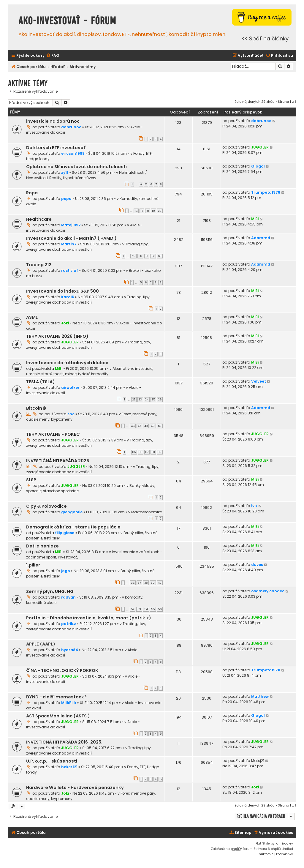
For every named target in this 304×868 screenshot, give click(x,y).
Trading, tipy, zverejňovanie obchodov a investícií (87, 247)
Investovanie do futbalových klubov (67, 363)
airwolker (70, 388)
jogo (66, 571)
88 (153, 452)
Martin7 (69, 244)
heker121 (69, 767)
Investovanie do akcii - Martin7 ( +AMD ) (71, 238)
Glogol (258, 166)
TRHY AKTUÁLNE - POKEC (53, 434)
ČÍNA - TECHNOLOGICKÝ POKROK (62, 670)
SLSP (31, 480)
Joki (65, 323)
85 (134, 452)
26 (160, 400)
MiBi (255, 219)
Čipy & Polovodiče (46, 506)
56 (160, 609)
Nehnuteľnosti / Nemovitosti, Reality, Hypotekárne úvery (87, 175)
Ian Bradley (284, 843)
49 (153, 426)
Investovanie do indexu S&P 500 (62, 291)
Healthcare (39, 219)
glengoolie (72, 512)
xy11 (65, 172)
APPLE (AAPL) (41, 644)
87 (147, 452)
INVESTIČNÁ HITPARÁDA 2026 (58, 461)
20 (160, 211)
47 (139, 426)
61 (147, 256)
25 (153, 400)
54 (146, 609)
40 (160, 583)
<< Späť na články (265, 38)
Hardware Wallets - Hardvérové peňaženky (75, 787)
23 (140, 400)
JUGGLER (260, 147)
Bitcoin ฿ (36, 408)
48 (146, 426)
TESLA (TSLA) (41, 382)
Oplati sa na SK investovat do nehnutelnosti (76, 167)
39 (153, 583)
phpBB (236, 849)
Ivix (254, 506)
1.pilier (33, 565)
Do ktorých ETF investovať (56, 148)
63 (160, 256)
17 (142, 211)
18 (148, 211)
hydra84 (70, 650)
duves (257, 565)
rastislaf (70, 270)
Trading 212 (39, 265)
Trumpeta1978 (266, 192)
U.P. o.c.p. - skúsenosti (52, 761)
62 (153, 256)
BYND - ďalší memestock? (56, 697)
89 (160, 452)
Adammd (261, 238)
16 (136, 211)
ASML (32, 317)
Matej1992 (71, 225)
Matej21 (258, 761)
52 (133, 609)
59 (133, 256)
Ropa (32, 193)
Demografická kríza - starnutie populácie (73, 527)
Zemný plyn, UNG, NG (50, 591)
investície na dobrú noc (53, 121)
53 (139, 609)
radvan (68, 597)
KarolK (68, 297)
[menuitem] (53, 56)
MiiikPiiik (69, 703)
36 (133, 583)
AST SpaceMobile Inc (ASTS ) (58, 716)
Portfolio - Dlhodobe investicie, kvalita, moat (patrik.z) (89, 618)
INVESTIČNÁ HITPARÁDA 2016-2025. (64, 742)
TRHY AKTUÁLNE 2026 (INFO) (57, 336)
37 (139, 583)
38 (146, 583)
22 (134, 400)
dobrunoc (71, 127)
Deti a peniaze (42, 546)
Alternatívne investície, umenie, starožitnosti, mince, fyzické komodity (90, 371)
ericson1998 (73, 153)
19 (153, 211)
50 (160, 426)
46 (133, 426)
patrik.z (69, 624)
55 (153, 609)
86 (141, 452)
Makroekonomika (147, 512)
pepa (66, 199)
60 (140, 256)
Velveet (259, 381)
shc (71, 414)
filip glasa (65, 533)
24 (147, 400)
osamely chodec (268, 591)
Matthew (260, 696)
